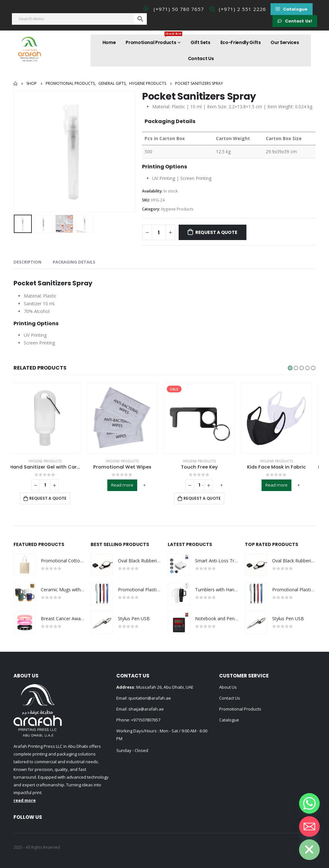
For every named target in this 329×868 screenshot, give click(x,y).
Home (109, 42)
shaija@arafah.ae (146, 709)
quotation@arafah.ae (150, 698)
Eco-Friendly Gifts (241, 42)
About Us (228, 687)
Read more (126, 485)
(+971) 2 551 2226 (242, 9)
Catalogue (229, 720)
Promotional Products (154, 40)
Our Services (285, 42)
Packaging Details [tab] (74, 262)
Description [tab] (27, 262)
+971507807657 (146, 720)
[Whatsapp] (309, 803)
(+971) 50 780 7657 (179, 9)
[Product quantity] (159, 232)
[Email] (309, 827)
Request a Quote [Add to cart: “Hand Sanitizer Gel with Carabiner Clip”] (52, 498)
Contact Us (201, 58)
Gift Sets (200, 42)
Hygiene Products (177, 209)
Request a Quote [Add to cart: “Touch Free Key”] (206, 498)
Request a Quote (216, 232)
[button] (292, 9)
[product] (49, 418)
